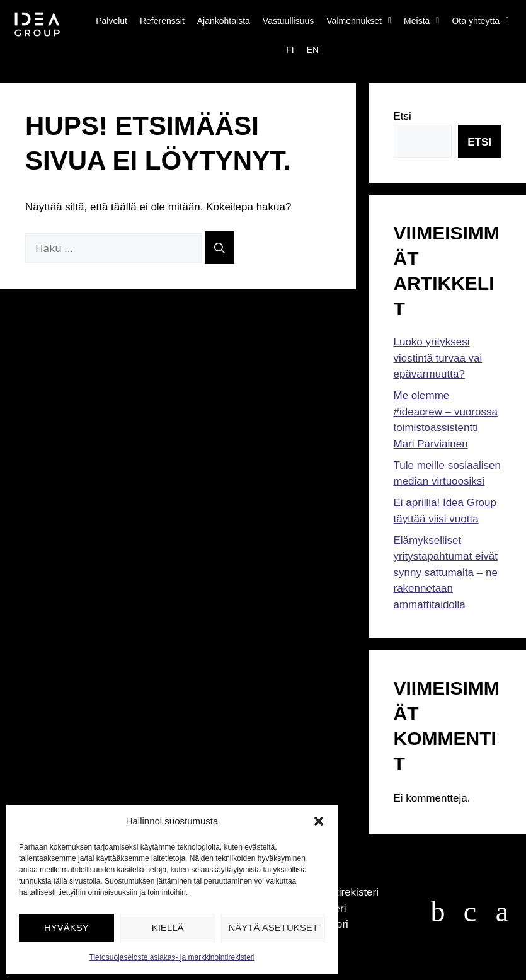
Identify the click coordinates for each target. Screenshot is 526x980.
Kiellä (168, 927)
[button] (319, 821)
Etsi (403, 116)
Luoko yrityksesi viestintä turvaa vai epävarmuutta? (438, 358)
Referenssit (162, 21)
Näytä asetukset (273, 927)
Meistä (421, 21)
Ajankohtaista (224, 21)
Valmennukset (359, 21)
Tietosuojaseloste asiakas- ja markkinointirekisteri (172, 957)
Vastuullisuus (288, 21)
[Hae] (220, 248)
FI (290, 50)
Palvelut (111, 21)
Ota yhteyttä (480, 21)
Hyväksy (66, 927)
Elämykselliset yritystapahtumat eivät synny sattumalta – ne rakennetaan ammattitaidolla (446, 573)
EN (313, 50)
